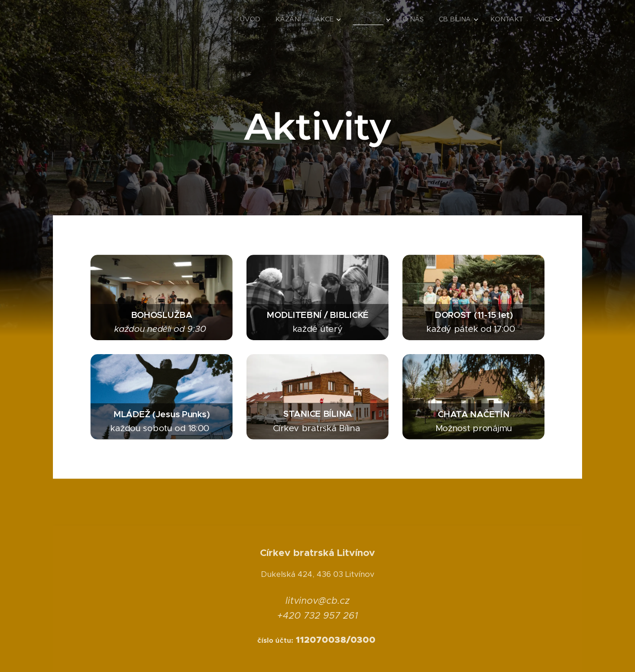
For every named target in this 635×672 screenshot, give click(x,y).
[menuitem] (254, 19)
